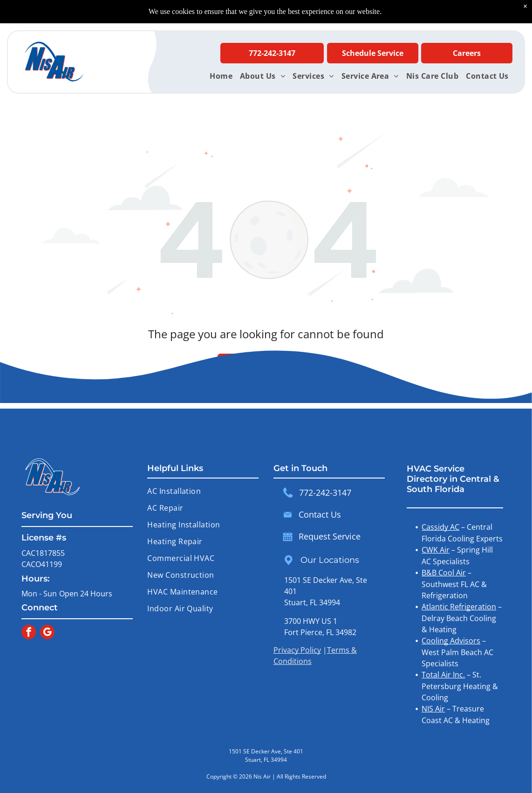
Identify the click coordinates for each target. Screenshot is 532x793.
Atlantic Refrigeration (459, 607)
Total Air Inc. (443, 675)
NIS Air (433, 709)
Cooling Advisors (451, 641)
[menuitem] (221, 76)
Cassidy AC (440, 527)
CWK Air (436, 550)
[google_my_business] (47, 633)
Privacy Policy (297, 650)
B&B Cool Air (444, 573)
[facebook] (29, 633)
